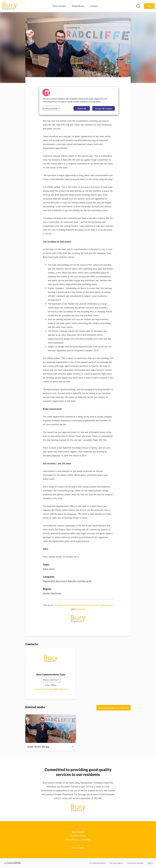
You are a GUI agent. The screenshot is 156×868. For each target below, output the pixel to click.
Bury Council (61, 581)
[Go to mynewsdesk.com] (13, 863)
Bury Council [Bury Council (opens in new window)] (78, 847)
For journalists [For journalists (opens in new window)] (116, 863)
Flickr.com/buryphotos (89, 605)
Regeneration (49, 581)
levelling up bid (84, 581)
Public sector (49, 569)
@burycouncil (107, 605)
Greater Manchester (52, 593)
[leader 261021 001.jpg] (51, 729)
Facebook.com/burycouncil (66, 605)
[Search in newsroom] (138, 6)
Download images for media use (114, 708)
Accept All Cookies (104, 108)
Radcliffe (72, 581)
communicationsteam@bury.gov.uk (51, 689)
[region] (79, 101)
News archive (59, 6)
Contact (94, 6)
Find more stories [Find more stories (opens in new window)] (135, 863)
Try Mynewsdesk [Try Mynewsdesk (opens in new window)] (97, 863)
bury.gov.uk (80, 609)
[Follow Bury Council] (149, 6)
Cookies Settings (51, 108)
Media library (78, 6)
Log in (150, 863)
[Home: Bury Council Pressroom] (10, 6)
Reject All (82, 108)
